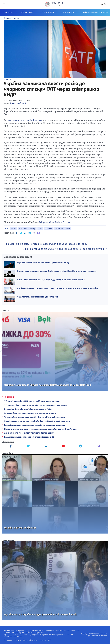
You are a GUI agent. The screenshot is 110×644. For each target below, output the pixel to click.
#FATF (13, 229)
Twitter (58, 222)
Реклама (17, 640)
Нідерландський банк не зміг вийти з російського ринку (43, 263)
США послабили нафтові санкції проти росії (38, 297)
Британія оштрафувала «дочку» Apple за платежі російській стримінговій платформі (57, 271)
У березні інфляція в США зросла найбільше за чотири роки (32, 401)
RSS (46, 640)
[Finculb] (11, 446)
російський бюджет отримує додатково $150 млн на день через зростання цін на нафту (58, 288)
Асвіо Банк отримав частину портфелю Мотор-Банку (29, 433)
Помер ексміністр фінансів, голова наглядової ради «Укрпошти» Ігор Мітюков (41, 429)
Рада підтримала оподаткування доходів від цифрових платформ (35, 425)
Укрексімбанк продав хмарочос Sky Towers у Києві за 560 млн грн (35, 417)
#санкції (49, 229)
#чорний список (63, 229)
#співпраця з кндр (27, 229)
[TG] (30, 233)
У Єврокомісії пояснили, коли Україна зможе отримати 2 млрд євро (35, 405)
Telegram (43, 222)
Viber (51, 222)
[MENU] (4, 4)
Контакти (40, 640)
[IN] (25, 233)
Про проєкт (8, 640)
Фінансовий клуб (18, 103)
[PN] (34, 233)
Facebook (67, 222)
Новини (7, 79)
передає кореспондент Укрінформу (24, 120)
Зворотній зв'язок (28, 640)
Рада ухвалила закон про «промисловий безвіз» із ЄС (29, 437)
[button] (105, 4)
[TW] (21, 233)
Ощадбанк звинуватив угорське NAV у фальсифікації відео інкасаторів (37, 421)
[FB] (16, 233)
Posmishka (103, 636)
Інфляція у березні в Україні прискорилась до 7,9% (28, 409)
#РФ (40, 229)
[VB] (38, 233)
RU (102, 4)
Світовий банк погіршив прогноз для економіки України (30, 413)
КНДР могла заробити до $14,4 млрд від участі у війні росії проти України (51, 280)
